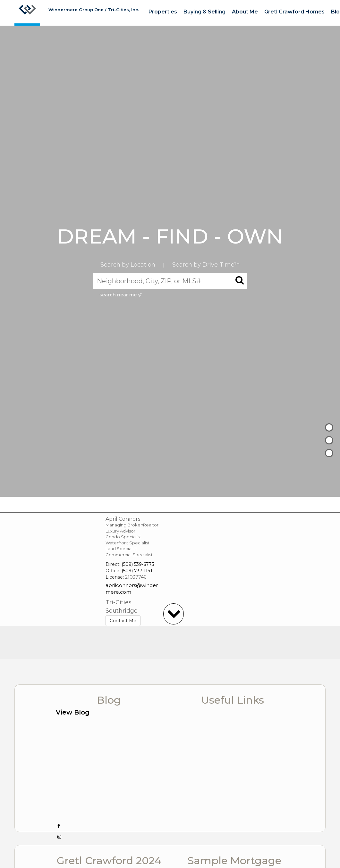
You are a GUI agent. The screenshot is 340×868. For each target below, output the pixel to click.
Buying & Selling (204, 12)
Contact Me (123, 621)
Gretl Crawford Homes (294, 12)
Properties (163, 12)
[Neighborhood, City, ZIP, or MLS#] (170, 281)
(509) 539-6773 (138, 564)
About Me (245, 12)
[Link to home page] (27, 13)
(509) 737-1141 (137, 571)
